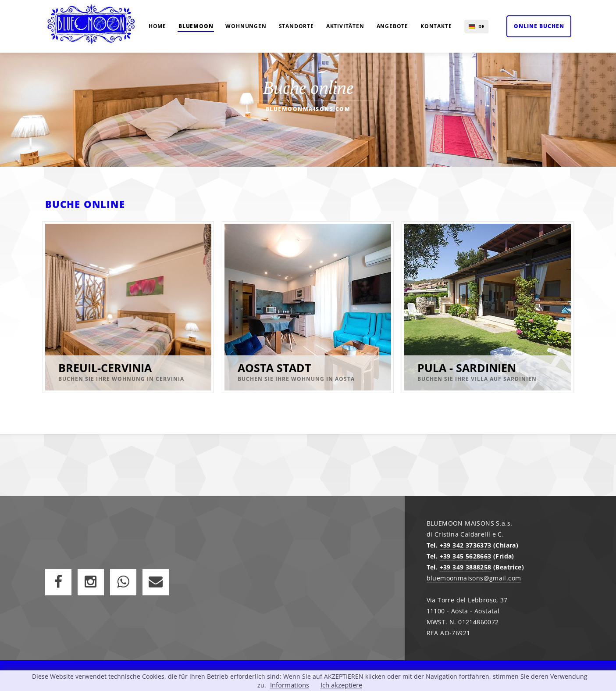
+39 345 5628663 (466, 556)
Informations (290, 685)
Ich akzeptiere (341, 685)
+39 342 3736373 (466, 545)
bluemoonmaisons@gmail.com (474, 578)
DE (482, 26)
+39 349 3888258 (466, 567)
